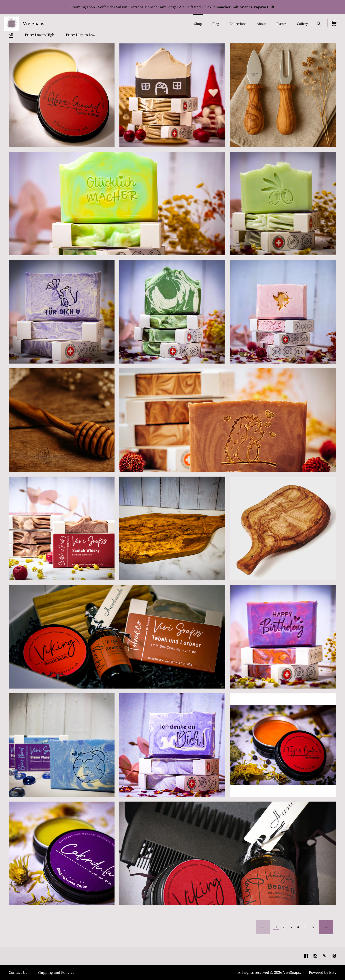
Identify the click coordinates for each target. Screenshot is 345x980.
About (261, 24)
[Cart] (334, 24)
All (11, 35)
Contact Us (18, 972)
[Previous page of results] (263, 927)
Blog (216, 24)
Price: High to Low (81, 35)
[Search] (319, 24)
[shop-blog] (334, 956)
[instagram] (316, 956)
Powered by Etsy (323, 972)
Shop (198, 24)
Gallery (302, 24)
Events (282, 24)
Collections (238, 24)
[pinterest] (325, 956)
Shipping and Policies (56, 972)
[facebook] (306, 956)
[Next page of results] (326, 927)
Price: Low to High (40, 35)
